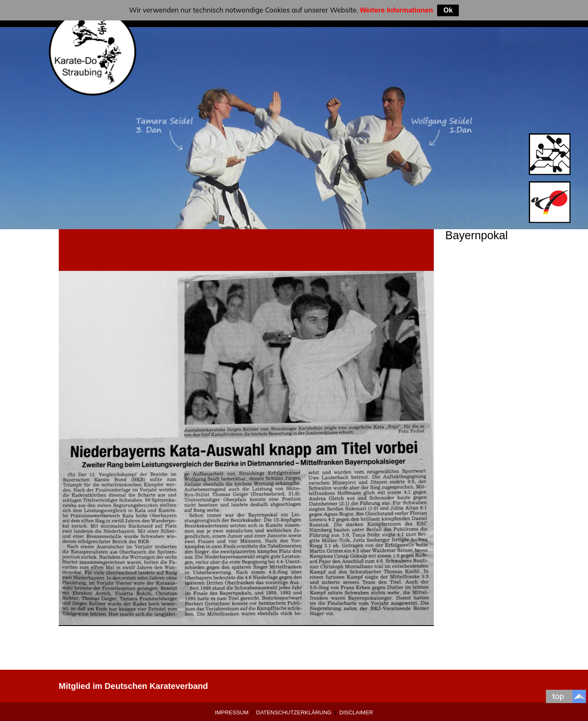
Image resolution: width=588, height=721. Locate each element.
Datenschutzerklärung (294, 712)
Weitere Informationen (396, 10)
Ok (448, 10)
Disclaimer (356, 712)
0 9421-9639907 (375, 686)
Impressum (232, 712)
